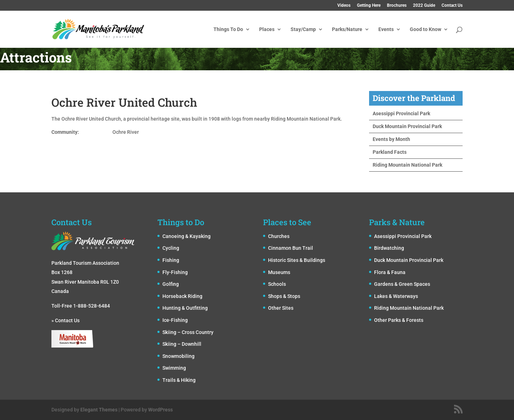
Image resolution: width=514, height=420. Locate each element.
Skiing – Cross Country (188, 332)
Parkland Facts (390, 152)
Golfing (171, 284)
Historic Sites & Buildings (297, 260)
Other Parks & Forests (399, 320)
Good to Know (425, 29)
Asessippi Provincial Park (401, 113)
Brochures (397, 6)
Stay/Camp (303, 29)
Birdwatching (389, 248)
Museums (279, 272)
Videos (344, 6)
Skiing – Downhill (182, 344)
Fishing (171, 260)
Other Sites (281, 308)
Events (386, 29)
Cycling (171, 248)
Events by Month (391, 139)
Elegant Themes (99, 410)
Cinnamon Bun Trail (291, 248)
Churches (279, 236)
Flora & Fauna (390, 272)
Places (267, 29)
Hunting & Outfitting (185, 308)
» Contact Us (65, 320)
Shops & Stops (284, 296)
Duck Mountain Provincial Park (407, 126)
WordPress (160, 410)
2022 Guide (424, 6)
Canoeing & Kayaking (187, 236)
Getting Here (369, 6)
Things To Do (228, 29)
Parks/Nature (347, 29)
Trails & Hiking (179, 380)
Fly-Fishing (175, 272)
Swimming (174, 368)
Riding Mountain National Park (407, 165)
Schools (277, 284)
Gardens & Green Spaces (402, 284)
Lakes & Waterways (396, 296)
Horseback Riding (182, 296)
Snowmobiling (178, 356)
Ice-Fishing (175, 320)
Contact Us (452, 6)
